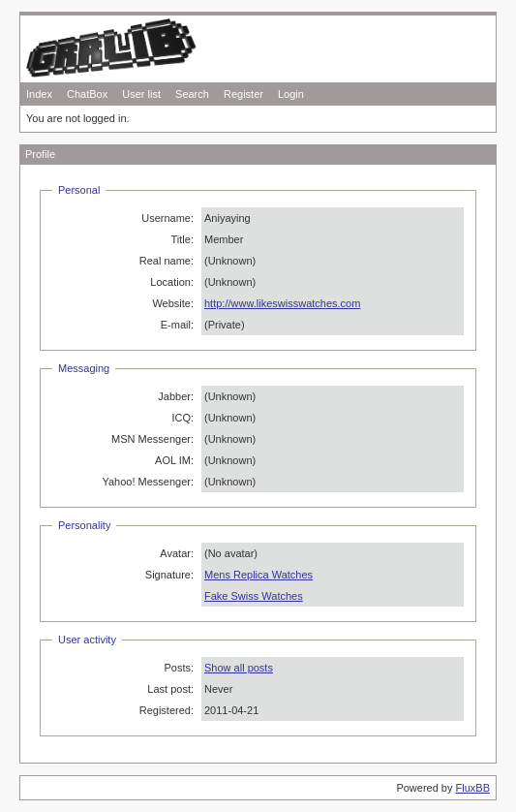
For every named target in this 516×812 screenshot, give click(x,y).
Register (243, 94)
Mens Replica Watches (258, 575)
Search (192, 94)
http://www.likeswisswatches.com (282, 303)
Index (39, 94)
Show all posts (239, 668)
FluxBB (473, 788)
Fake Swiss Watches (254, 596)
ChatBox (87, 94)
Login (291, 94)
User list (141, 94)
